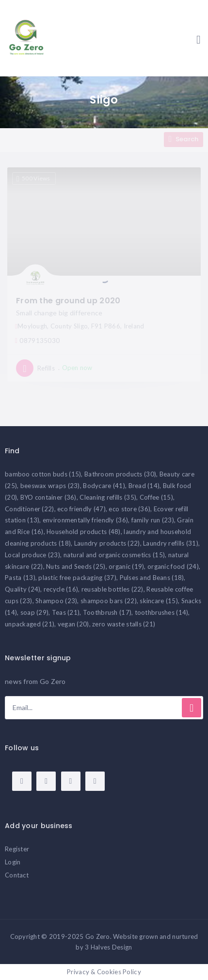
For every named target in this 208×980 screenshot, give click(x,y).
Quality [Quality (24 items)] (23, 589)
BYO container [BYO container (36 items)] (48, 497)
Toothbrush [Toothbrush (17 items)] (107, 612)
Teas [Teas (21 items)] (66, 612)
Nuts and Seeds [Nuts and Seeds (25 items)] (76, 566)
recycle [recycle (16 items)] (61, 589)
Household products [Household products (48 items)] (83, 532)
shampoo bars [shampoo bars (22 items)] (109, 601)
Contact (17, 875)
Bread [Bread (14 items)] (144, 486)
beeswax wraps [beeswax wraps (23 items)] (50, 486)
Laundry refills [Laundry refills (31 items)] (171, 543)
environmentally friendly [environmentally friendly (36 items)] (85, 520)
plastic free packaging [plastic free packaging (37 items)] (77, 578)
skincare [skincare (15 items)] (159, 601)
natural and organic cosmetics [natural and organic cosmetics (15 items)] (114, 555)
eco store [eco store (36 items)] (129, 509)
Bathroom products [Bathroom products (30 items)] (120, 474)
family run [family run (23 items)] (153, 520)
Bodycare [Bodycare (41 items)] (104, 486)
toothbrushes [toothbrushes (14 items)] (162, 612)
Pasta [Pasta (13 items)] (20, 578)
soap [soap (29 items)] (35, 612)
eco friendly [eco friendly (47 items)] (81, 509)
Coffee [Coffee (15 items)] (156, 497)
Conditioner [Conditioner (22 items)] (30, 509)
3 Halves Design (108, 947)
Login (13, 862)
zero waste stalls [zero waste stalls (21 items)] (124, 624)
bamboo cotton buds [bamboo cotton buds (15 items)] (43, 474)
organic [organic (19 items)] (126, 566)
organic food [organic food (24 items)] (173, 566)
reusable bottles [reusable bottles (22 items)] (112, 589)
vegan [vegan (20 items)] (73, 624)
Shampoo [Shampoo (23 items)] (56, 601)
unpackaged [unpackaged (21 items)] (30, 624)
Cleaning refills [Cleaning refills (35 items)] (108, 497)
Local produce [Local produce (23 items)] (32, 555)
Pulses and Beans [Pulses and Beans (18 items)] (152, 578)
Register (17, 849)
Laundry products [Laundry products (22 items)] (107, 543)
